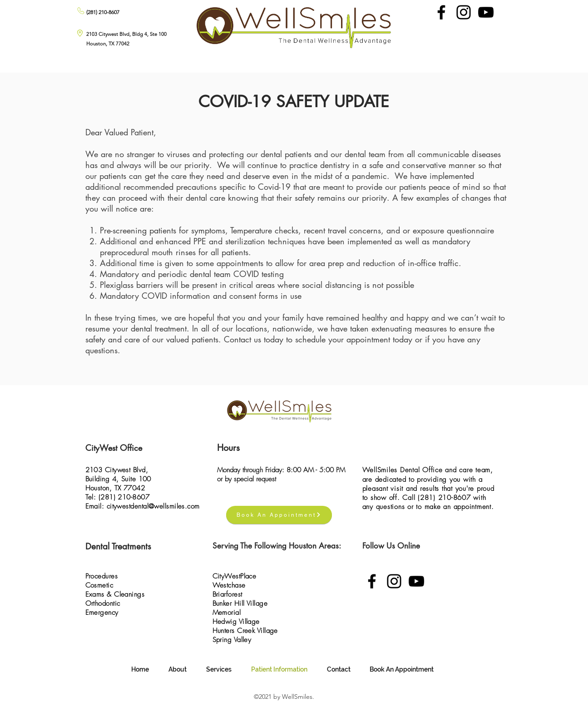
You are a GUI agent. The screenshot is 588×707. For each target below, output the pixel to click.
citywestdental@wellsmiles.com (153, 506)
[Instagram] (464, 12)
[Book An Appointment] (279, 515)
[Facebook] (441, 12)
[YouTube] (486, 12)
